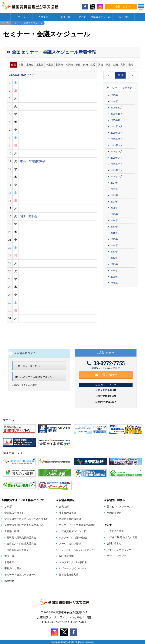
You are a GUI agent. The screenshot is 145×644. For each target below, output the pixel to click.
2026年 (114, 101)
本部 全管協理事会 (33, 161)
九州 (123, 65)
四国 (115, 65)
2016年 (114, 233)
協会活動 (124, 17)
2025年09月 (117, 126)
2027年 (114, 95)
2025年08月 (117, 133)
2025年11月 (117, 114)
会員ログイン (123, 7)
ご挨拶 (8, 507)
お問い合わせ (106, 375)
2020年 (114, 208)
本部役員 (9, 562)
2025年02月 (117, 170)
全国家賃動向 (114, 513)
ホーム (21, 17)
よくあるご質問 (115, 531)
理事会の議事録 (67, 513)
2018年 (114, 220)
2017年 (114, 227)
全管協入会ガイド (14, 513)
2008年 (114, 283)
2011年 (114, 264)
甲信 (78, 65)
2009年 (114, 277)
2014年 (114, 245)
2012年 (114, 258)
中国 (108, 65)
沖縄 (130, 65)
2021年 (114, 202)
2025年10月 (117, 120)
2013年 (114, 252)
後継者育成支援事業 (18, 550)
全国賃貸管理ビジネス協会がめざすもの (26, 519)
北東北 (40, 65)
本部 (21, 65)
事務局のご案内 (13, 568)
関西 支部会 (29, 216)
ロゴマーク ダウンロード (73, 568)
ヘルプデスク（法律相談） (74, 538)
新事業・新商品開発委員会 (21, 538)
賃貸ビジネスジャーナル (120, 507)
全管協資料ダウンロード (72, 531)
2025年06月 (117, 145)
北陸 (93, 65)
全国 (14, 65)
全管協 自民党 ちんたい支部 (122, 537)
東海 (86, 65)
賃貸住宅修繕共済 (69, 575)
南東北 (50, 65)
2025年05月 (117, 151)
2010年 (114, 271)
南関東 (69, 65)
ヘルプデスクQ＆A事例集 (73, 562)
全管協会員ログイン (26, 353)
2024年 (114, 183)
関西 (100, 65)
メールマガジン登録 (70, 544)
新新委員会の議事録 (70, 519)
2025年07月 (117, 139)
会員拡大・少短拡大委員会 (21, 544)
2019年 (114, 214)
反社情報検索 (66, 556)
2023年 (114, 189)
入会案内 (43, 17)
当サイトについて (117, 556)
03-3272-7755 (106, 363)
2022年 (114, 195)
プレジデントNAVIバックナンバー (78, 550)
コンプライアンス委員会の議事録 (77, 525)
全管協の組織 (12, 531)
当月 (120, 75)
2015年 (114, 239)
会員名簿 (64, 507)
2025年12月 (117, 108)
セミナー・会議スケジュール (94, 17)
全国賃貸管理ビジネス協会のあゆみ (24, 525)
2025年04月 (117, 158)
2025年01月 (117, 176)
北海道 (30, 65)
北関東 (59, 65)
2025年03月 (117, 164)
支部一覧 (65, 17)
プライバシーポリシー (119, 550)
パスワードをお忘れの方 (25, 385)
